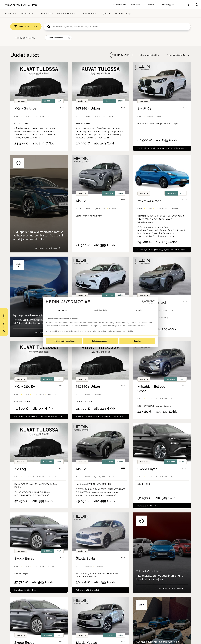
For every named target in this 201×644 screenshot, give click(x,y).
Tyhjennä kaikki (26, 38)
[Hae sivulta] (196, 5)
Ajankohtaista (119, 5)
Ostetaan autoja (123, 13)
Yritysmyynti (168, 5)
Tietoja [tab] (139, 310)
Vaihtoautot (11, 13)
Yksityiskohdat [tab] (100, 310)
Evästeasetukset (101, 341)
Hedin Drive (47, 13)
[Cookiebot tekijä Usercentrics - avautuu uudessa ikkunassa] (144, 302)
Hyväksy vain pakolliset (64, 341)
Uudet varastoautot (57, 38)
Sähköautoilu (89, 13)
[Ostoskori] (189, 5)
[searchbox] (120, 27)
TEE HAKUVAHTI (121, 55)
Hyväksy (137, 341)
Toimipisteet (136, 5)
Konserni (151, 5)
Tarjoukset (106, 13)
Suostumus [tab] (62, 310)
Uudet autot (27, 13)
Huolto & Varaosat (66, 13)
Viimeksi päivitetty (176, 55)
